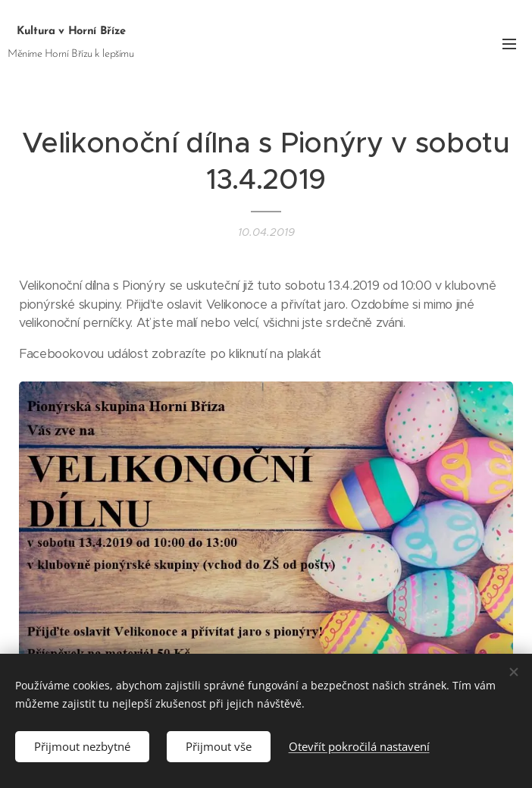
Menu (509, 44)
